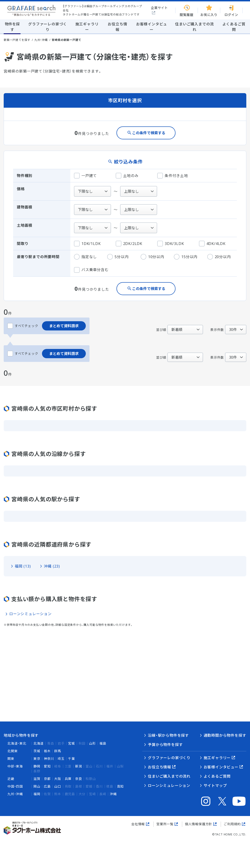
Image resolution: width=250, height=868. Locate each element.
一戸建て (85, 176)
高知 (120, 786)
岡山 (37, 786)
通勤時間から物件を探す (225, 735)
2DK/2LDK (129, 244)
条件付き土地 (173, 176)
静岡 (37, 766)
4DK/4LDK (212, 244)
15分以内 (186, 257)
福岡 (37, 794)
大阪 (58, 779)
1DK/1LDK (87, 244)
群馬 (58, 751)
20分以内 (219, 257)
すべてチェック (23, 326)
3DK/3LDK (171, 244)
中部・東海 (15, 766)
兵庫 (68, 779)
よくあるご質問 (217, 776)
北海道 (39, 743)
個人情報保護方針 (199, 824)
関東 (11, 759)
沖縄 (113, 794)
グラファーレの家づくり (169, 758)
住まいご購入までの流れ (169, 776)
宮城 (71, 743)
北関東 (12, 751)
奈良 (79, 779)
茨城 (37, 751)
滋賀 (37, 779)
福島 (103, 743)
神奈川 (49, 759)
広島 (47, 786)
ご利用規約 (232, 824)
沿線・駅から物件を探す (168, 735)
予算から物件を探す (165, 745)
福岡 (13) (23, 566)
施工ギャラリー (217, 758)
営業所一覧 (165, 824)
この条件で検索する (149, 133)
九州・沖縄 (41, 40)
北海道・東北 (17, 743)
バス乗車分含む (91, 270)
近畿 (11, 779)
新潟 (79, 766)
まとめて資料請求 (64, 326)
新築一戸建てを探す (17, 40)
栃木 (47, 751)
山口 (58, 786)
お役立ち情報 (159, 767)
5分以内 (118, 257)
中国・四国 (15, 786)
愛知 (47, 766)
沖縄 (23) (52, 566)
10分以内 (152, 257)
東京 (37, 759)
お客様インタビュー (221, 767)
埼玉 (61, 759)
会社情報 (138, 824)
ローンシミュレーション (30, 614)
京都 (47, 779)
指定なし (85, 257)
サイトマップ (215, 785)
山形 (92, 743)
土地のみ (127, 176)
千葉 (71, 759)
